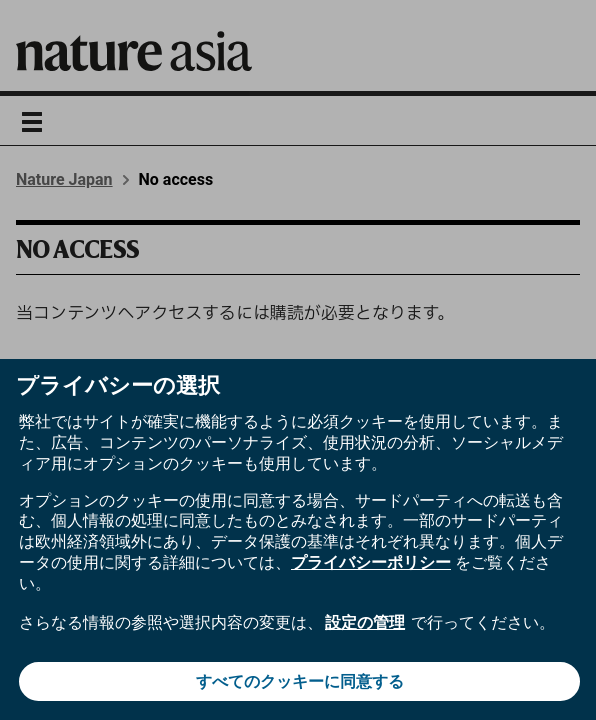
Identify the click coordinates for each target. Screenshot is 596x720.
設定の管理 (365, 622)
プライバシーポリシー (371, 562)
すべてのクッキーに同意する (300, 681)
